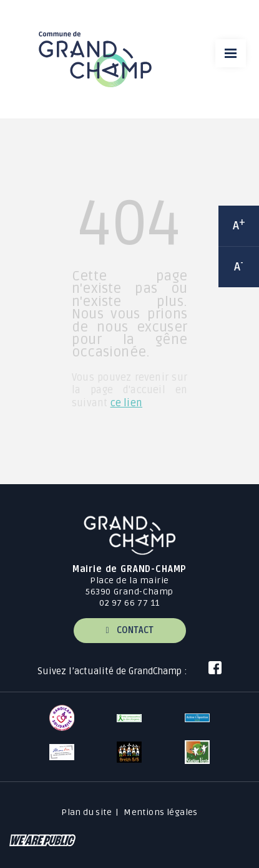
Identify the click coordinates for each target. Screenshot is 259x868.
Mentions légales (161, 812)
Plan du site (86, 812)
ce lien (126, 403)
